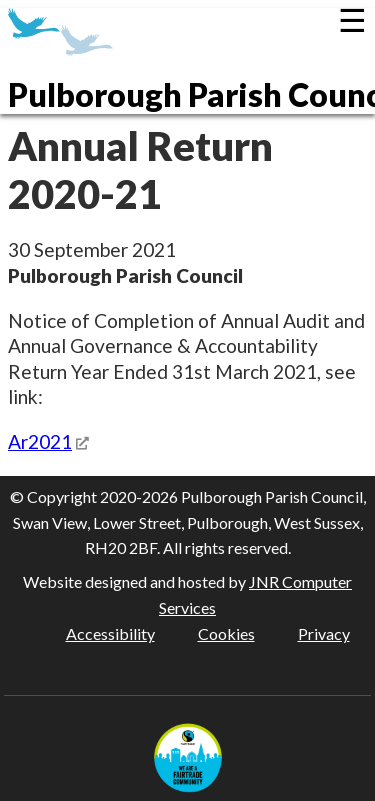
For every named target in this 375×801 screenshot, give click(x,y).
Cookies (226, 633)
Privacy (324, 633)
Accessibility (110, 633)
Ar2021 (40, 441)
